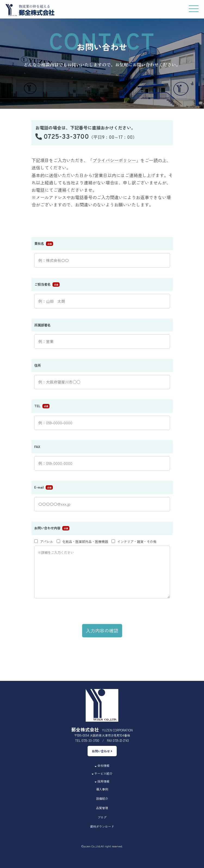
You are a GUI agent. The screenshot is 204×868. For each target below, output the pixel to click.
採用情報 (102, 781)
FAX (37, 447)
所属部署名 (42, 325)
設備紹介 (102, 798)
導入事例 (102, 789)
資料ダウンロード (102, 826)
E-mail (39, 487)
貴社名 (39, 243)
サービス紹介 (102, 773)
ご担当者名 (42, 284)
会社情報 (102, 765)
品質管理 (102, 808)
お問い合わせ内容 (47, 528)
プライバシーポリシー (114, 160)
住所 (38, 365)
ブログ (102, 817)
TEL (37, 406)
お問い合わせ (102, 751)
